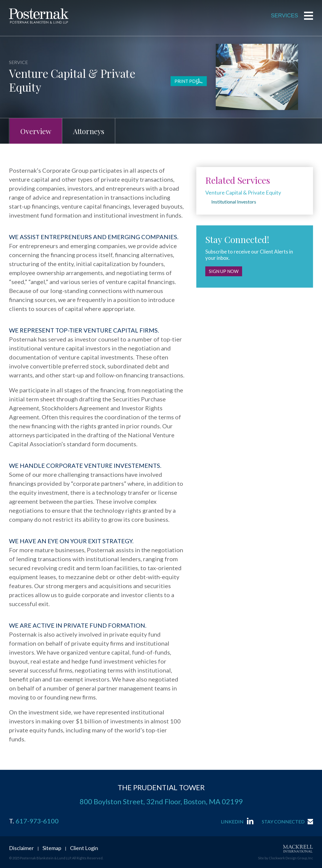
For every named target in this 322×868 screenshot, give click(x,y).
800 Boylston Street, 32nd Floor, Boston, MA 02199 (161, 801)
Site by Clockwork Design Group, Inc (285, 858)
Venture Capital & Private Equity (243, 192)
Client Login (84, 848)
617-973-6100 (37, 821)
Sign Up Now (224, 271)
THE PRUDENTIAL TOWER (161, 787)
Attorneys (89, 131)
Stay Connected (283, 821)
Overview (36, 131)
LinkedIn (232, 821)
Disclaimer (21, 848)
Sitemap (52, 848)
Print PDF (186, 81)
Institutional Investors (234, 202)
